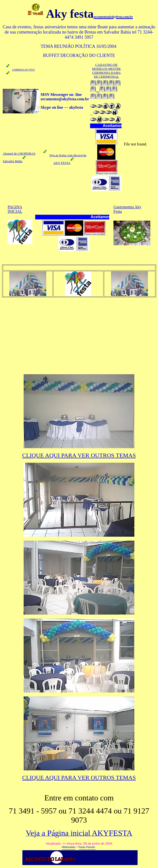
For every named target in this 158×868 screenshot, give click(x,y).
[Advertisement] (80, 336)
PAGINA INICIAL (15, 209)
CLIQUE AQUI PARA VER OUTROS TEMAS (79, 455)
